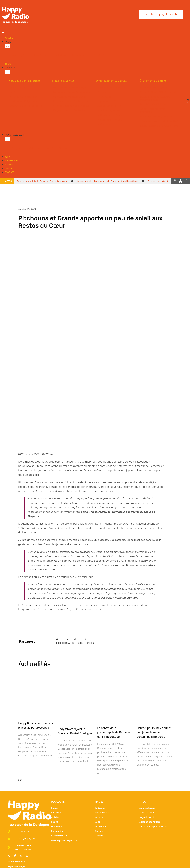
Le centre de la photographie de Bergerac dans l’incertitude (108, 181)
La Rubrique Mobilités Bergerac (71, 87)
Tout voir (64, 148)
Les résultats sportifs (109, 106)
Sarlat (50, 148)
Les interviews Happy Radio (26, 106)
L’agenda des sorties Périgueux (71, 106)
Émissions (60, 55)
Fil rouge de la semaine (23, 97)
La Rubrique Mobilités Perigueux (72, 92)
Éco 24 (13, 92)
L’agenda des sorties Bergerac (71, 101)
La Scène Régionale (108, 110)
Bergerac (17, 148)
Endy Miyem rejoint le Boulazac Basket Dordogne (42, 181)
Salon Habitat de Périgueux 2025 (159, 126)
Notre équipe (19, 55)
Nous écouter (41, 55)
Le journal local (18, 87)
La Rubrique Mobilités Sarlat (70, 97)
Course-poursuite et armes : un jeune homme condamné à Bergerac (154, 732)
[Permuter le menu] (3, 32)
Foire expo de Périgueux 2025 (157, 117)
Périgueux (34, 148)
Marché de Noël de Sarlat (155, 104)
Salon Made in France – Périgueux (154, 110)
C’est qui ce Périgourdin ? (24, 101)
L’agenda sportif (106, 101)
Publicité (99, 55)
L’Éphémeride (105, 92)
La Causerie (104, 124)
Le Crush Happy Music (110, 115)
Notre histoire (80, 55)
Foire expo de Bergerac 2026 (157, 87)
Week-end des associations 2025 (159, 121)
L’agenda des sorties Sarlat (69, 110)
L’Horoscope (104, 97)
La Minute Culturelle (108, 87)
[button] (188, 100)
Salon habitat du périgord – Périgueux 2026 (156, 98)
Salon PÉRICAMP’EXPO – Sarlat (158, 92)
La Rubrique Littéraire (109, 120)
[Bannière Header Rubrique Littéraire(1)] (84, 14)
